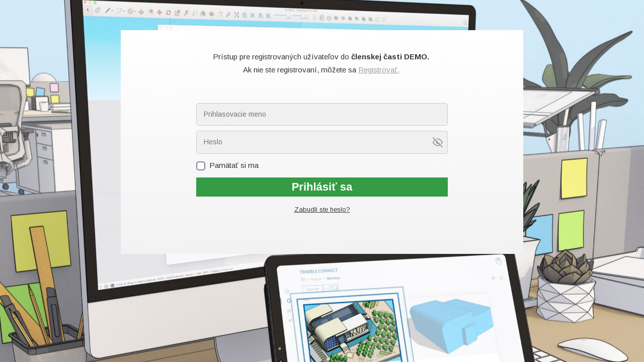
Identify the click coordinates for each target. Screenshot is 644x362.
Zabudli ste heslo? (322, 209)
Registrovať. (379, 70)
